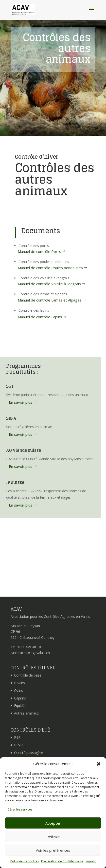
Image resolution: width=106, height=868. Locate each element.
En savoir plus (21, 402)
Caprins (20, 698)
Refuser (53, 837)
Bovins (19, 683)
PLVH (18, 745)
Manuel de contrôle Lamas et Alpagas (50, 300)
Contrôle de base (28, 675)
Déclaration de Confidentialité (62, 861)
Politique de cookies (25, 861)
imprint (91, 861)
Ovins (18, 690)
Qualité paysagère (28, 753)
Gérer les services (20, 809)
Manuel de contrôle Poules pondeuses (50, 268)
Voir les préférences (53, 850)
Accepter (53, 823)
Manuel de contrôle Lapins (40, 317)
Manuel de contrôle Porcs (39, 251)
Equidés (20, 706)
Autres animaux (26, 713)
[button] (99, 764)
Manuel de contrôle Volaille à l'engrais (49, 284)
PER (17, 737)
